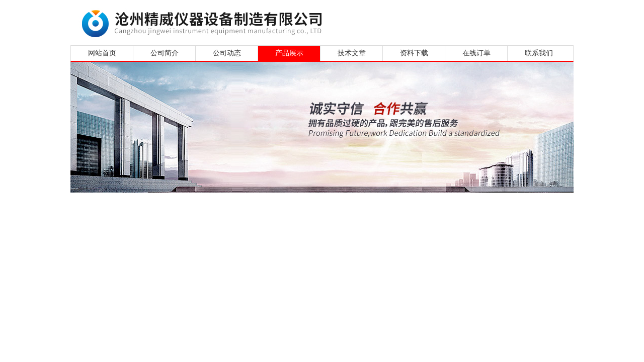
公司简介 (165, 53)
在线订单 (476, 53)
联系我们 (539, 53)
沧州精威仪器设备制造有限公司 (205, 21)
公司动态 (227, 53)
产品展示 (289, 53)
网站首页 (102, 53)
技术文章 (352, 53)
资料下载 (414, 53)
